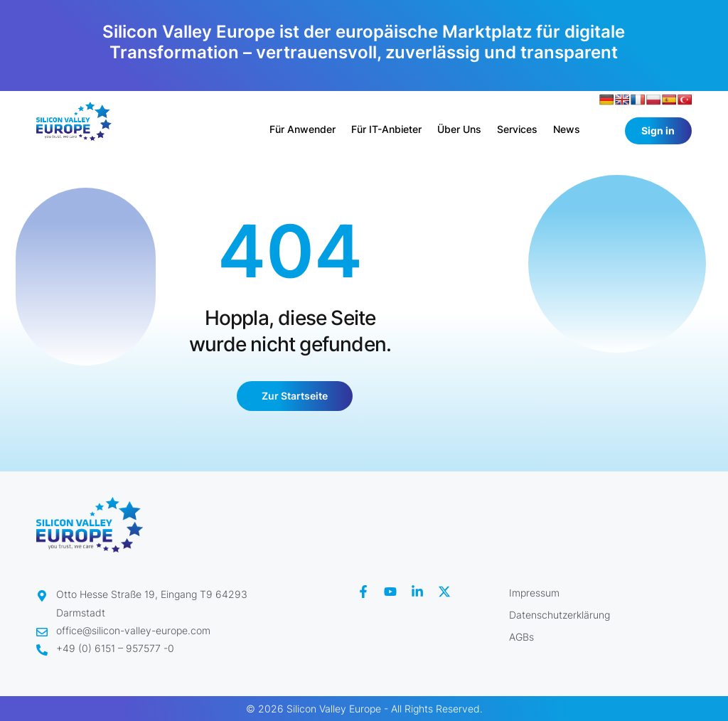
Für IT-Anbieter (386, 129)
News (567, 129)
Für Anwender (303, 129)
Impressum (534, 593)
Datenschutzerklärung (560, 615)
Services (517, 129)
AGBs (521, 637)
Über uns (459, 129)
